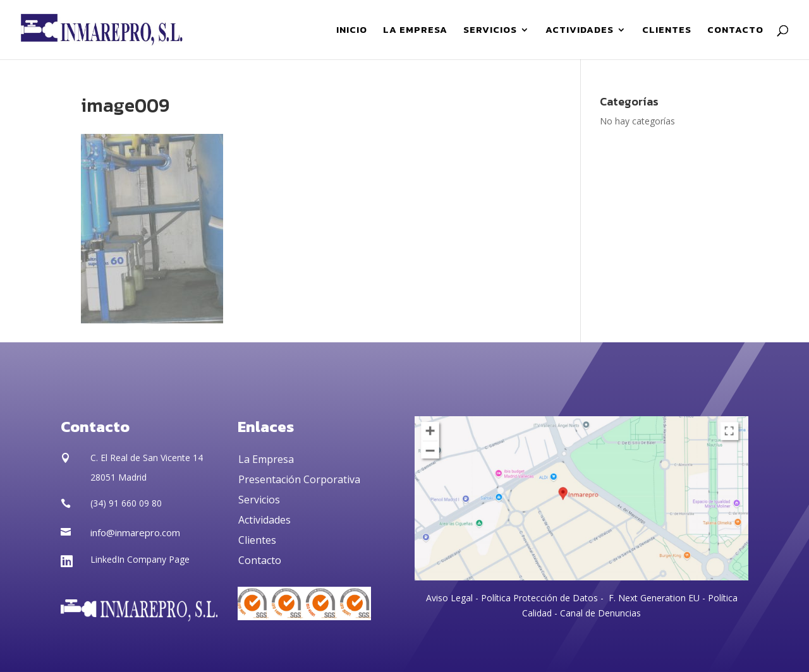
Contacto (260, 560)
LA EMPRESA (415, 31)
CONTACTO (735, 31)
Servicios (259, 500)
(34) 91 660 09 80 (126, 503)
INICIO (352, 31)
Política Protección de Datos (538, 598)
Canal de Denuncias (600, 613)
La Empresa (266, 459)
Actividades (265, 520)
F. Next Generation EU (654, 598)
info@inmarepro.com (135, 532)
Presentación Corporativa (299, 479)
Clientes (257, 540)
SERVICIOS (490, 31)
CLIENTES (667, 31)
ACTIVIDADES (580, 31)
